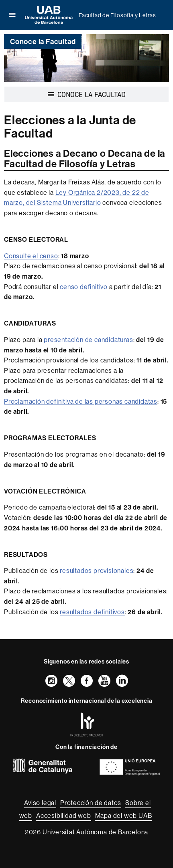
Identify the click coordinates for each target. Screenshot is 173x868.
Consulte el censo (31, 256)
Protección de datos (91, 803)
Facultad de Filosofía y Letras (117, 15)
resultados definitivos (92, 612)
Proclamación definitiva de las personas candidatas (81, 401)
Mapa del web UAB (124, 815)
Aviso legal (40, 803)
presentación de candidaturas (88, 340)
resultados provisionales (97, 571)
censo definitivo (84, 287)
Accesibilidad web (64, 815)
